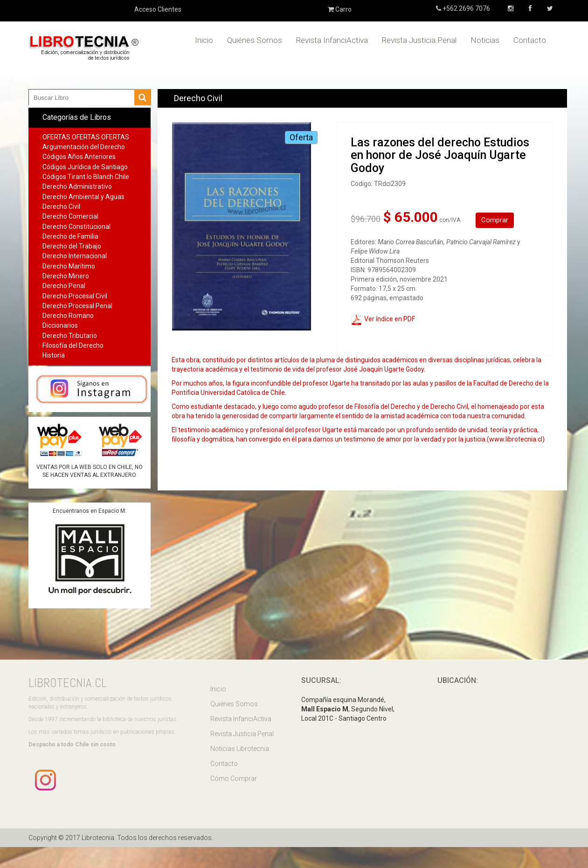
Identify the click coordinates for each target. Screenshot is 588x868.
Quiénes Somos (255, 40)
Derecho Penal (64, 286)
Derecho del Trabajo (72, 246)
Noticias (485, 40)
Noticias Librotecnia (240, 749)
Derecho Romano (68, 316)
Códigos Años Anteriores (79, 157)
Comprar (495, 220)
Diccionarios (60, 325)
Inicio (204, 40)
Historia (54, 355)
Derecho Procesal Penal (77, 306)
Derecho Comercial (70, 216)
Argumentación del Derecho (84, 147)
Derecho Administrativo (77, 186)
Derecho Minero (66, 276)
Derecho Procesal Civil (75, 296)
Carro (340, 9)
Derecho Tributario (70, 336)
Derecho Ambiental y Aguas (83, 197)
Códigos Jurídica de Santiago (85, 167)
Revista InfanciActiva (332, 40)
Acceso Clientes (158, 9)
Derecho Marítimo (69, 266)
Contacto (530, 40)
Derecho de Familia (70, 236)
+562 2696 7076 (466, 8)
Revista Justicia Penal (419, 40)
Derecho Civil (61, 207)
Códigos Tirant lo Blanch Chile (86, 177)
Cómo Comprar (234, 778)
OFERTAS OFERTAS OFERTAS (86, 137)
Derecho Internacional (75, 256)
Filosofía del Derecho (73, 345)
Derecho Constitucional (76, 227)
